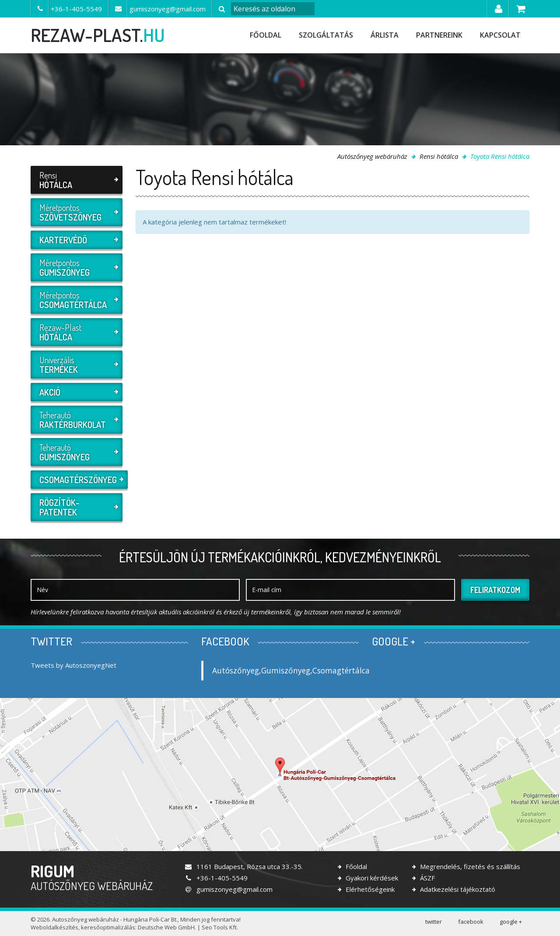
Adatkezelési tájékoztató (457, 889)
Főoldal (266, 35)
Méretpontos (75, 212)
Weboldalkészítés (54, 927)
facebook (471, 922)
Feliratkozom (495, 590)
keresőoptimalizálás (108, 927)
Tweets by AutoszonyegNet (73, 665)
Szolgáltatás (326, 35)
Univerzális (75, 365)
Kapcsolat (500, 35)
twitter (434, 922)
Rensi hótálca (439, 156)
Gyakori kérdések (371, 878)
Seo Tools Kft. (220, 927)
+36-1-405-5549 (216, 878)
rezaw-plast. (98, 35)
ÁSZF (427, 878)
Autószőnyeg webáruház (372, 156)
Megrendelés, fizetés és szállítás (469, 866)
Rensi (75, 180)
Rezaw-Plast (75, 332)
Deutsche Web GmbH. (167, 927)
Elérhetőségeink (369, 889)
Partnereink (439, 35)
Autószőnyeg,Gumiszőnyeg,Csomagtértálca (291, 670)
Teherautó (75, 420)
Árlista (385, 35)
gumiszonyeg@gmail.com (228, 889)
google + (511, 922)
